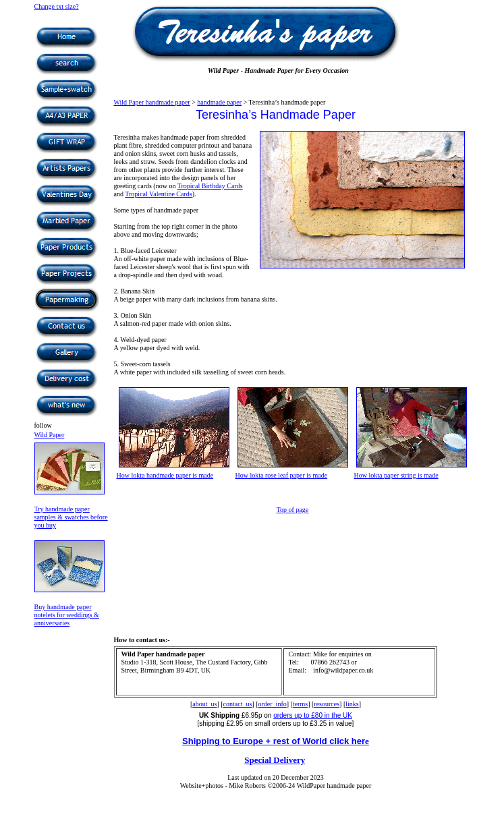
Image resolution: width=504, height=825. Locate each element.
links (352, 704)
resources (327, 704)
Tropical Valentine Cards (158, 194)
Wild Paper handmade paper (152, 102)
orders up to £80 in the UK (313, 715)
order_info (273, 704)
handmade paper (219, 102)
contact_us (238, 704)
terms (300, 704)
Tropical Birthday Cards (210, 186)
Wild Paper (50, 435)
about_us (204, 704)
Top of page (293, 510)
